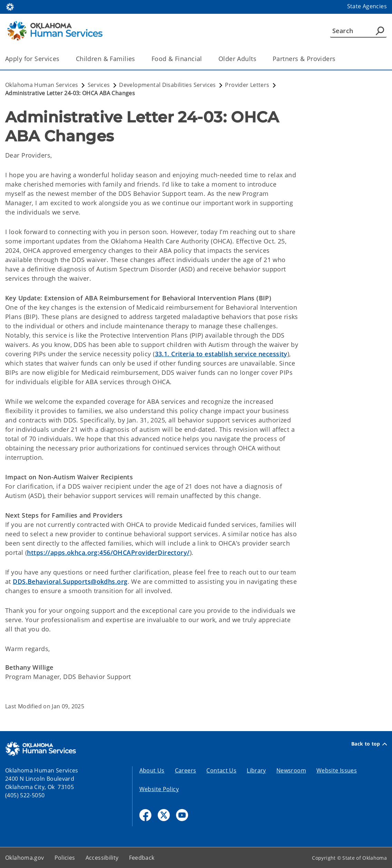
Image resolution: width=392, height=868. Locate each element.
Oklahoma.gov (25, 858)
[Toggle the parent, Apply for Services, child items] (62, 59)
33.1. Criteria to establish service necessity (221, 354)
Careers (186, 770)
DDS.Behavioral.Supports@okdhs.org (70, 581)
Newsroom (291, 770)
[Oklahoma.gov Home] (10, 6)
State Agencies (367, 6)
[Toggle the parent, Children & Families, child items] (138, 59)
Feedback (142, 858)
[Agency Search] (380, 31)
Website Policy (159, 789)
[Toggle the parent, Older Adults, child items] (259, 59)
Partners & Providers (304, 59)
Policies (65, 858)
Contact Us (221, 770)
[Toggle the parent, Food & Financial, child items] (204, 59)
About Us (152, 770)
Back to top (369, 744)
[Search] (358, 31)
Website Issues (337, 770)
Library (256, 770)
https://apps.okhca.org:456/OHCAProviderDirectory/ (108, 552)
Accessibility (102, 858)
